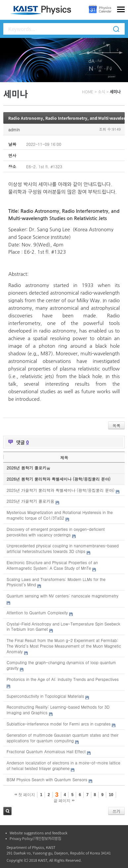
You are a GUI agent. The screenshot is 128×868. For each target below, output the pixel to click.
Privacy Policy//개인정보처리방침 (35, 838)
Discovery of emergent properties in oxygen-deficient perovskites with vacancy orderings (56, 532)
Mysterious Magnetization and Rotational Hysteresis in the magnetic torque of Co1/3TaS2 (60, 515)
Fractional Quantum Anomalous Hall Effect (46, 751)
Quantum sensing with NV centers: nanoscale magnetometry (63, 596)
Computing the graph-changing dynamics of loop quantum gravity (61, 665)
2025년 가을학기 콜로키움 (30, 501)
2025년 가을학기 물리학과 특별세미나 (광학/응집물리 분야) (61, 490)
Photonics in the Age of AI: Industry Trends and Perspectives (63, 679)
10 (111, 795)
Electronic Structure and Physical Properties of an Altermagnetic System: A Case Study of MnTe (52, 565)
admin (14, 129)
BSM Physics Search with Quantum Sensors (47, 779)
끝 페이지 (64, 801)
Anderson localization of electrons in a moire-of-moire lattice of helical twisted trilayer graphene (64, 765)
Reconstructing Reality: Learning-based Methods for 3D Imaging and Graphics (58, 710)
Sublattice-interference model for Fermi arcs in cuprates (59, 724)
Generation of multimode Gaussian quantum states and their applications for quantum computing (63, 738)
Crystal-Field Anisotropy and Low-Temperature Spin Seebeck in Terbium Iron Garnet (64, 627)
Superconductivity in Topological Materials (45, 696)
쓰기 (116, 811)
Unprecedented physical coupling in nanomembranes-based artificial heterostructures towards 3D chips (63, 548)
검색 (7, 811)
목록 (116, 425)
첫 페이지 (25, 795)
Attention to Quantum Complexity (37, 612)
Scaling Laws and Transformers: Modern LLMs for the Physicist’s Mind (56, 582)
